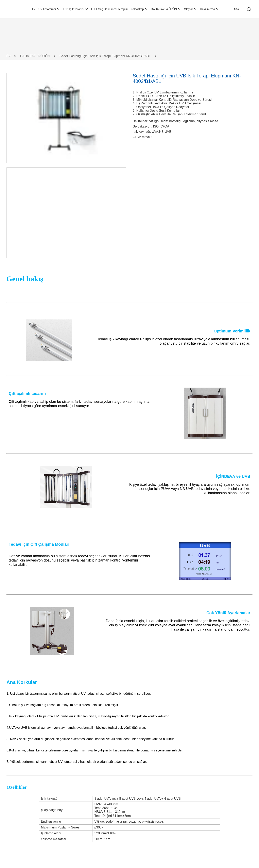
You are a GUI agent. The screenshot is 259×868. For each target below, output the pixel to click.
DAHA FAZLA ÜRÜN (35, 56)
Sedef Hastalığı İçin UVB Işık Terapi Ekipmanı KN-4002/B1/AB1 (105, 56)
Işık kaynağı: (142, 132)
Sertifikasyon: (142, 126)
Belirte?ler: (140, 121)
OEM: (137, 137)
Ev (8, 56)
